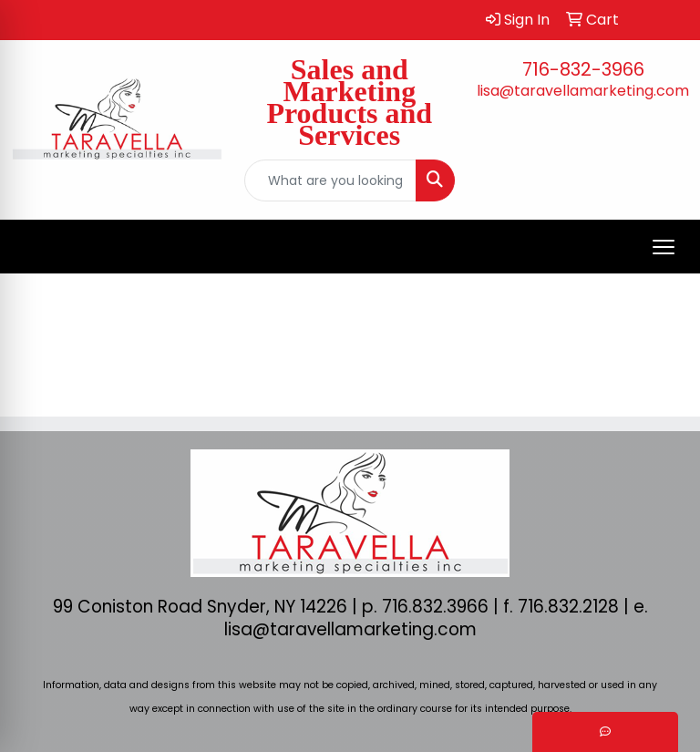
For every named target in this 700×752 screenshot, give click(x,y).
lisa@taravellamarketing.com (583, 91)
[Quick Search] (331, 180)
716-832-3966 (583, 69)
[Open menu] (664, 247)
